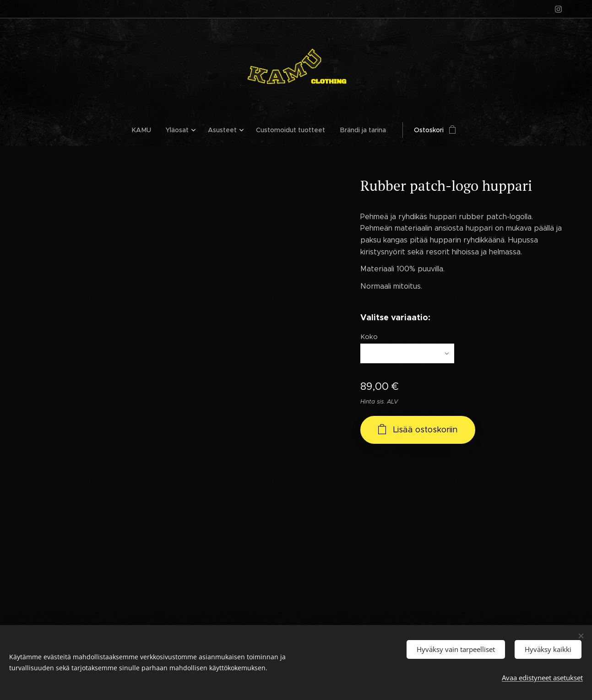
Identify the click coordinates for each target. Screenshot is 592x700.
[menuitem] (145, 130)
